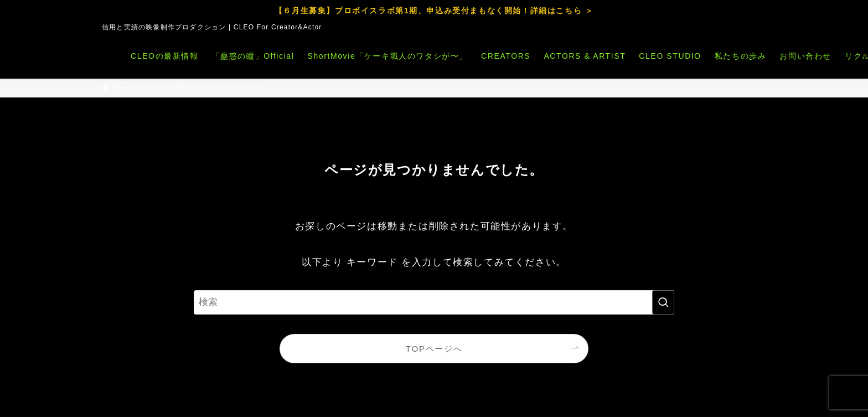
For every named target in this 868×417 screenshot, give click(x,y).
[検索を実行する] (663, 302)
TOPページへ (434, 349)
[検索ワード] (434, 302)
